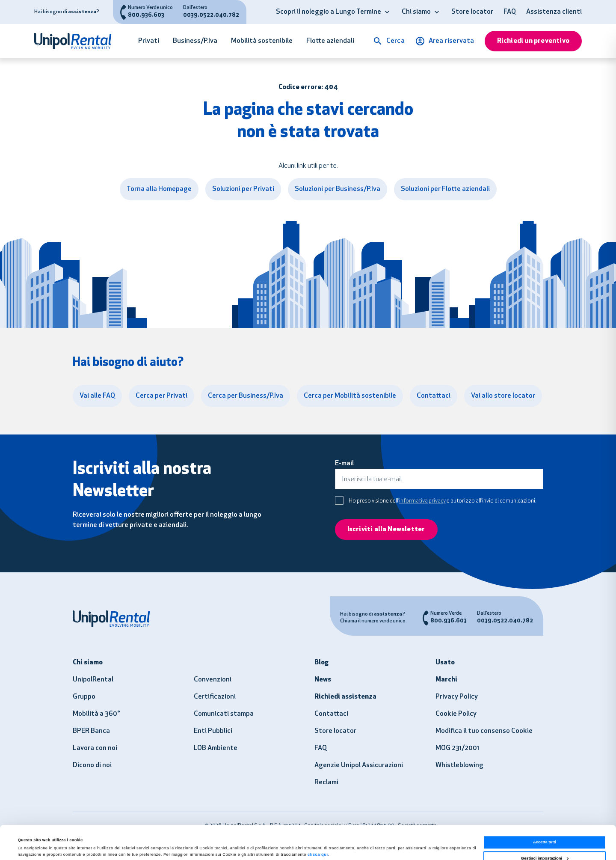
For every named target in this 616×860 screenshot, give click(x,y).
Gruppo (84, 697)
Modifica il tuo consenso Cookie (484, 731)
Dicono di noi (92, 765)
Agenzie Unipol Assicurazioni (359, 765)
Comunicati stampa (224, 714)
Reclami (326, 783)
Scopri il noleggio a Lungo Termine (329, 12)
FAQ (510, 12)
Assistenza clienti (554, 12)
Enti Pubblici (213, 731)
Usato (445, 663)
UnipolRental (93, 680)
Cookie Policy (456, 714)
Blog (321, 663)
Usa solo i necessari (545, 843)
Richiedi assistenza (345, 697)
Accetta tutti (545, 811)
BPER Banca (91, 731)
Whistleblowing (459, 765)
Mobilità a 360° (96, 714)
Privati (149, 41)
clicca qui (318, 823)
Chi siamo (416, 12)
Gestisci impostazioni (545, 827)
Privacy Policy (457, 697)
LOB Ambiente (216, 748)
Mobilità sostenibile (262, 41)
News (323, 680)
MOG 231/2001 (457, 748)
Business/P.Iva (195, 41)
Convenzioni (213, 680)
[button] (387, 12)
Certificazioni (215, 697)
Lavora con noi (95, 748)
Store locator (472, 12)
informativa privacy (422, 501)
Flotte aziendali (330, 41)
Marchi (446, 680)
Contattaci (331, 714)
